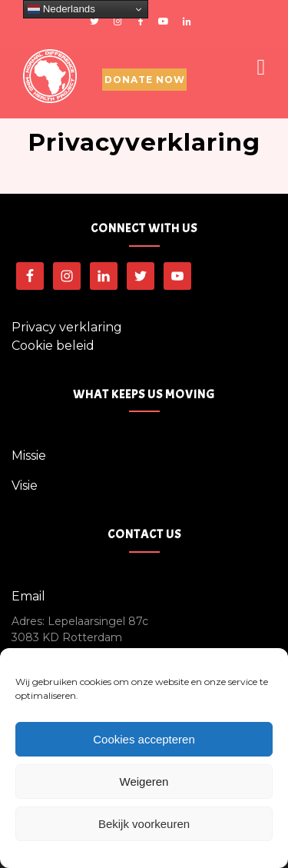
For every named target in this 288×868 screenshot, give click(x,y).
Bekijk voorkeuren (144, 824)
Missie (29, 456)
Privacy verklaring (67, 327)
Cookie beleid (53, 346)
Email (28, 596)
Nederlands (61, 9)
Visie (25, 486)
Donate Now (145, 80)
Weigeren (144, 782)
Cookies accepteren (144, 739)
